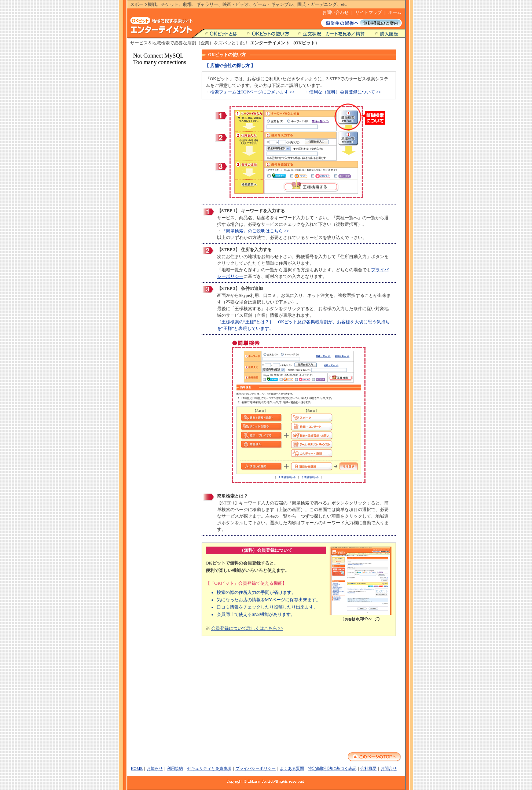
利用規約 (175, 768)
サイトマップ (368, 12)
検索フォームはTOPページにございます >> (252, 92)
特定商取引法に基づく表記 (332, 768)
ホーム (395, 12)
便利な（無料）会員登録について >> (345, 92)
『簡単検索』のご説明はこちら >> (255, 231)
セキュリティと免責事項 (209, 768)
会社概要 (368, 768)
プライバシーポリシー (256, 768)
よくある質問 (292, 768)
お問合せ (389, 768)
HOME (137, 768)
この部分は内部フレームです (161, 389)
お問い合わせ (335, 12)
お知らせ (155, 768)
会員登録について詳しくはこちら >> (247, 628)
